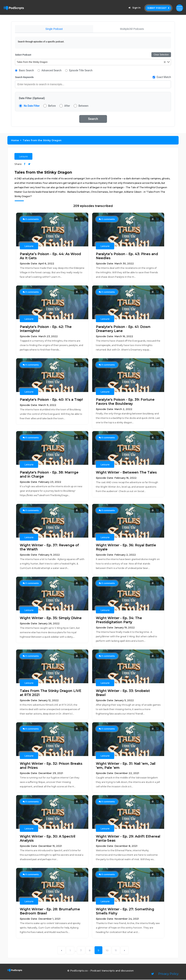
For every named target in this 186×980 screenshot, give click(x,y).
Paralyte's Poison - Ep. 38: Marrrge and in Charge (49, 475)
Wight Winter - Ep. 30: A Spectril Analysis (48, 839)
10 (107, 951)
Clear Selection (161, 55)
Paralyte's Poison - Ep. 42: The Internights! (46, 329)
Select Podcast (23, 55)
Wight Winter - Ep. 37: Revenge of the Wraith (49, 548)
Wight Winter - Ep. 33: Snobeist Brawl (123, 693)
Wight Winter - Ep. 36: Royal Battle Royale (126, 548)
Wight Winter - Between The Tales (126, 473)
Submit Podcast (158, 8)
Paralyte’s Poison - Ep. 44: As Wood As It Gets (50, 256)
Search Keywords (24, 78)
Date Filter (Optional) (32, 99)
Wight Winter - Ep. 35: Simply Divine (51, 618)
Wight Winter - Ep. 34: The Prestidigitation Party (119, 620)
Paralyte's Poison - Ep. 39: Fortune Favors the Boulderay (125, 402)
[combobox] (93, 62)
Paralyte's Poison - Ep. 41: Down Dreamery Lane (123, 329)
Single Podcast (54, 29)
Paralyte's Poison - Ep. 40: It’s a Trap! (51, 400)
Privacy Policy (168, 974)
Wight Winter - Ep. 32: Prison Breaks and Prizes (51, 766)
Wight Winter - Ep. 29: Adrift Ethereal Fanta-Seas (128, 839)
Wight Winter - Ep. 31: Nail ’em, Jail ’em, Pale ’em (126, 766)
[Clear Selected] (165, 63)
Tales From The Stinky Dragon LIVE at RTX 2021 (51, 693)
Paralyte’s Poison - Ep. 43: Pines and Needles (127, 256)
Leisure (23, 157)
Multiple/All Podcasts (132, 29)
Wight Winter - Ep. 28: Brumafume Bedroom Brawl (50, 912)
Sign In (134, 8)
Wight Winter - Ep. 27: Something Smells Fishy (125, 912)
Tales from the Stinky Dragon (42, 141)
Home (15, 141)
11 (116, 951)
